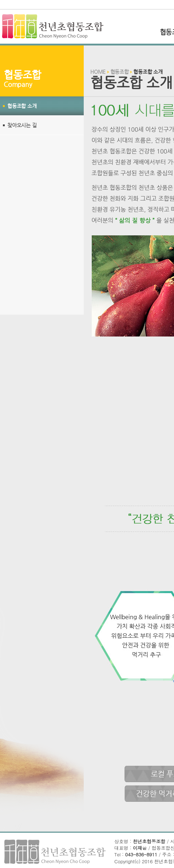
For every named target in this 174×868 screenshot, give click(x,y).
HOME (98, 72)
